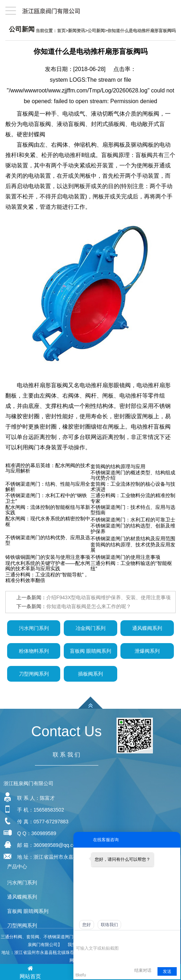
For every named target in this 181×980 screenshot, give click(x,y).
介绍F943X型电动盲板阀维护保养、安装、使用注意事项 (108, 597)
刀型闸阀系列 (34, 674)
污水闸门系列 (34, 628)
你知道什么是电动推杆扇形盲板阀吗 (141, 31)
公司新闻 (96, 31)
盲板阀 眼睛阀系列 (90, 651)
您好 (87, 925)
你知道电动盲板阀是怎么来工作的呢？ (89, 606)
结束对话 (143, 970)
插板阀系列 (90, 674)
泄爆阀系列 (147, 651)
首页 (61, 31)
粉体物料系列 (34, 651)
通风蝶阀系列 (147, 628)
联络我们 (109, 925)
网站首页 (30, 972)
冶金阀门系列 (90, 628)
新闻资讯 (77, 31)
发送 (167, 971)
